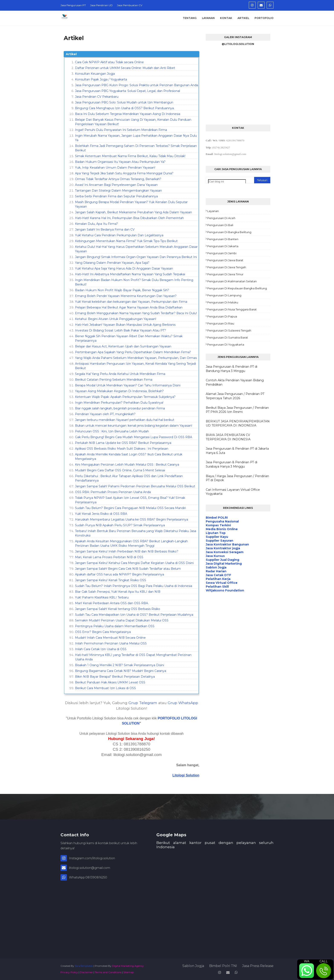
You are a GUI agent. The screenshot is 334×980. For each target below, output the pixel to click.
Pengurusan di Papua (222, 316)
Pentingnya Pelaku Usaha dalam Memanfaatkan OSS (115, 626)
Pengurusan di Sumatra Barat (228, 337)
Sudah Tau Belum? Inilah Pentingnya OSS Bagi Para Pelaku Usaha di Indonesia (134, 586)
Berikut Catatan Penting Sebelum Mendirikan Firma (114, 380)
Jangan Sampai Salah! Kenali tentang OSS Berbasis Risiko (118, 609)
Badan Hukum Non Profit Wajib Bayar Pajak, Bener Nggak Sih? (122, 290)
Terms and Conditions (108, 972)
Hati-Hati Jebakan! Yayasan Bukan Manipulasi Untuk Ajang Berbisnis (125, 325)
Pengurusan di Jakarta (223, 246)
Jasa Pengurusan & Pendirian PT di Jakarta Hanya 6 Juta (237, 451)
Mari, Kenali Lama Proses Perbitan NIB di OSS (109, 557)
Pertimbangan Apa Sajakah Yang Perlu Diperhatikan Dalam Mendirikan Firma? (133, 352)
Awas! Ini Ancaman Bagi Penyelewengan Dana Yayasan (116, 185)
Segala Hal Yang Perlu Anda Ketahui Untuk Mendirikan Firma (120, 374)
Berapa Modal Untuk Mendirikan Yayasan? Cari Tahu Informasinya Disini (128, 385)
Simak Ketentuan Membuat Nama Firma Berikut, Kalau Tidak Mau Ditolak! (130, 156)
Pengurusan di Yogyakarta (226, 344)
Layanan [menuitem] (208, 18)
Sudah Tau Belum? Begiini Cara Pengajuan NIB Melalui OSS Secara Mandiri (130, 508)
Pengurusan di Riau (221, 323)
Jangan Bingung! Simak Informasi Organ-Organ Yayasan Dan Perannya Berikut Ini (136, 257)
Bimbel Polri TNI (223, 966)
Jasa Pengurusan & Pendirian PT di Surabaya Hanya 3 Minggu (232, 464)
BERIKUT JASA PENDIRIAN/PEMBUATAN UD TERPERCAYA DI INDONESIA (238, 423)
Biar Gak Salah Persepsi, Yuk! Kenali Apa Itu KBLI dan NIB (118, 592)
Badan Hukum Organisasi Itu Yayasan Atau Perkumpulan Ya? (120, 162)
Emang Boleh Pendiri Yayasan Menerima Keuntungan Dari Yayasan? (126, 296)
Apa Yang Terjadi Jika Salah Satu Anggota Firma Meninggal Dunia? (124, 173)
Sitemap (129, 972)
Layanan (213, 211)
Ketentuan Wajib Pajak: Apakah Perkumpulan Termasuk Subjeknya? (125, 397)
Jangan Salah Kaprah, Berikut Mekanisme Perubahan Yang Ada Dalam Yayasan (133, 212)
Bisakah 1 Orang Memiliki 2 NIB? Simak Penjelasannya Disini (119, 665)
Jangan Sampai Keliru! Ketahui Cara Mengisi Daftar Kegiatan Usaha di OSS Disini (134, 563)
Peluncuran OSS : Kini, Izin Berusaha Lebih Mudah (112, 431)
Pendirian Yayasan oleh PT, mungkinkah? (105, 414)
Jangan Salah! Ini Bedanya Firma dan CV (105, 230)
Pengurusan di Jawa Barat (225, 260)
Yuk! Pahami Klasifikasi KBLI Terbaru (102, 597)
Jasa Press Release (258, 966)
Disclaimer (86, 972)
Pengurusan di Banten (223, 239)
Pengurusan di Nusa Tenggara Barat (232, 309)
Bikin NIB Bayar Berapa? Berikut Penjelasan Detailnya (115, 677)
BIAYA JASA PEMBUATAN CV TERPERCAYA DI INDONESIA (228, 437)
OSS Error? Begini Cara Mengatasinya (103, 632)
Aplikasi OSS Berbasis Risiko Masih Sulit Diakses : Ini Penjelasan (122, 449)
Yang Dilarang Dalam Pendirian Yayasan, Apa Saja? (112, 263)
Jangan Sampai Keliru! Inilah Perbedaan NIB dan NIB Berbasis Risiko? (127, 551)
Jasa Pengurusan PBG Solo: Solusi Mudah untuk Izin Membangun (124, 102)
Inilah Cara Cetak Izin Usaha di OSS (101, 649)
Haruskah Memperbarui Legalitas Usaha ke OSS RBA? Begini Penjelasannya (132, 519)
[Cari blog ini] (227, 182)
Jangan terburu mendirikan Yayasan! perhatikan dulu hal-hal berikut (125, 420)
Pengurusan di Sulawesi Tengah (229, 330)
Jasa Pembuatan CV (130, 5)
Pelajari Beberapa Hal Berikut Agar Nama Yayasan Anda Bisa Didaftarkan (129, 307)
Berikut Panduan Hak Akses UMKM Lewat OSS (110, 682)
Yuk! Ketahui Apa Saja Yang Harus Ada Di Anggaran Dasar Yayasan (124, 268)
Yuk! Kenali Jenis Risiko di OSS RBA (101, 514)
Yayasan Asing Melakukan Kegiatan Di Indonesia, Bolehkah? (119, 391)
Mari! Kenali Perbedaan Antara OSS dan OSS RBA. (112, 603)
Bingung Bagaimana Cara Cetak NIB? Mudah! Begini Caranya (121, 671)
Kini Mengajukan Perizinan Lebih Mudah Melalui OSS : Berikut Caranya (127, 465)
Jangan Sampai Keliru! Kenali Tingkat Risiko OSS (111, 580)
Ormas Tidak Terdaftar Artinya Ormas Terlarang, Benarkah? (118, 179)
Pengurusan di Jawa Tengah (227, 267)
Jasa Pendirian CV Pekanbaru (97, 97)
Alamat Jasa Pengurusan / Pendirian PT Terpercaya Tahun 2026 (235, 396)
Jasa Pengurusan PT (73, 5)
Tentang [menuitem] (190, 18)
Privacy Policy (69, 972)
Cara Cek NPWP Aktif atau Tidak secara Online (109, 62)
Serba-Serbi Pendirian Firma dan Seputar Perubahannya (116, 196)
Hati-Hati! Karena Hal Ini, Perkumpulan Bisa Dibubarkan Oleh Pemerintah (129, 218)
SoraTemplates (84, 966)
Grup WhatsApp (183, 703)
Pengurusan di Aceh (221, 218)
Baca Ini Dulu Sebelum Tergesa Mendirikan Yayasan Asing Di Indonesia (128, 114)
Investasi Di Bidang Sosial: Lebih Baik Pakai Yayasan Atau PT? (120, 330)
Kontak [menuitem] (226, 18)
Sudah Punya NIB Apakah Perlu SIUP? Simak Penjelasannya (120, 525)
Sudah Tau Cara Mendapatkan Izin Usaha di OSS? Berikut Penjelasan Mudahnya (134, 615)
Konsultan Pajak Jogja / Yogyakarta (101, 79)
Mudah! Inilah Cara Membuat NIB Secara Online (110, 638)
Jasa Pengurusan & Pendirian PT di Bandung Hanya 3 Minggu (232, 369)
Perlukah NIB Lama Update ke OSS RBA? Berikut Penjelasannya (123, 443)
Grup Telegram (143, 703)
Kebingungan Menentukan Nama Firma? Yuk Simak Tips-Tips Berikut (126, 241)
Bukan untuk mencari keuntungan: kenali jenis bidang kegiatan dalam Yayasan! (134, 426)
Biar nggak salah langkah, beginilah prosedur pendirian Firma (120, 408)
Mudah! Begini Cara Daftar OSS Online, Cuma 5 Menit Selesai (120, 470)
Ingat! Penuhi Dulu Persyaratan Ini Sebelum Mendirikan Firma (121, 130)
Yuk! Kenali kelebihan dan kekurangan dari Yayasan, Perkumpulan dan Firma (131, 302)
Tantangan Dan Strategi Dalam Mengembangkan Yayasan (118, 191)
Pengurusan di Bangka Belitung (229, 232)
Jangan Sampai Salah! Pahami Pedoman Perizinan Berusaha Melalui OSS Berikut (135, 486)
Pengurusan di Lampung (224, 295)
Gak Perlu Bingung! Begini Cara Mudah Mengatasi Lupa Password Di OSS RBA (134, 437)
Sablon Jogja (193, 966)
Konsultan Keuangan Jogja (95, 74)
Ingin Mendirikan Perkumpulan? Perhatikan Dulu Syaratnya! (119, 403)
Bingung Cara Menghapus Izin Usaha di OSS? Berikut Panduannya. (125, 108)
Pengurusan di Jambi (222, 253)
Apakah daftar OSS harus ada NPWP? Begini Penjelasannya (119, 574)
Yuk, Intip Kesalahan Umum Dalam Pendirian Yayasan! (115, 168)
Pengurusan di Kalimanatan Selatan (232, 281)
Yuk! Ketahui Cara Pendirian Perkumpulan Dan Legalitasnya (119, 235)
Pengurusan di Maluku (223, 302)
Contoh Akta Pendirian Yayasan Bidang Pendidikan (235, 382)
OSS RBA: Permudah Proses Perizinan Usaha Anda (113, 492)
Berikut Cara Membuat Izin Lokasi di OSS (105, 688)
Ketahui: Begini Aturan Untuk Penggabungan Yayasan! (116, 319)
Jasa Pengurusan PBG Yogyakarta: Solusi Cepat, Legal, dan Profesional (127, 91)
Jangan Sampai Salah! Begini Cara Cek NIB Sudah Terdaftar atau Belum (128, 569)
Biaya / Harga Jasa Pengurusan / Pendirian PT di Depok (237, 478)
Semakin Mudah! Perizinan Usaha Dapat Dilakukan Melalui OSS (122, 620)
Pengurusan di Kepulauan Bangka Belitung (237, 288)
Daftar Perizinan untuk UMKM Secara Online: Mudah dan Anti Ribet (125, 68)
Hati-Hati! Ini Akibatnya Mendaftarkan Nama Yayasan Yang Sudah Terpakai (130, 274)
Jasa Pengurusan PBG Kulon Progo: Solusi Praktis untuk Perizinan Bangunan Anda (137, 85)
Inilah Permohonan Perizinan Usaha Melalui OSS (111, 643)
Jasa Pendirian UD (101, 5)
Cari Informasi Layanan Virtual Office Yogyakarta (233, 492)
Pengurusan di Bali (220, 225)
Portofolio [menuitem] (264, 18)
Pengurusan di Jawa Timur (225, 274)
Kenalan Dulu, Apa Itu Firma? (96, 224)
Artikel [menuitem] (243, 18)
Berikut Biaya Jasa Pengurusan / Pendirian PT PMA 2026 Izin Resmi (237, 410)
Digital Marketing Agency (128, 966)
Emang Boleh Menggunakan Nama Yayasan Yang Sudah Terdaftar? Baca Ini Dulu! (136, 313)
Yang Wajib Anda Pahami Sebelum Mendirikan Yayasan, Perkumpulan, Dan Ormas (136, 358)
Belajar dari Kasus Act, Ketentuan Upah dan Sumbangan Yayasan (123, 346)
